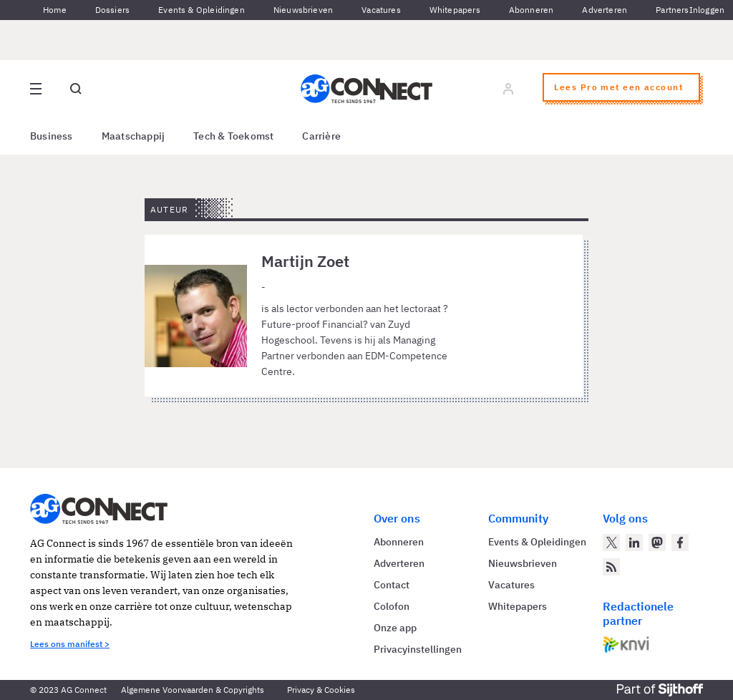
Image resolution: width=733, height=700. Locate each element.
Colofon (392, 606)
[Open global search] (76, 89)
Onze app (395, 628)
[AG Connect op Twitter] (611, 543)
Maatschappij (134, 136)
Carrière (321, 136)
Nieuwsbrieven (303, 10)
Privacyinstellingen (418, 649)
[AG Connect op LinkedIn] (634, 543)
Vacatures (381, 10)
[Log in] (508, 89)
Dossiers (112, 10)
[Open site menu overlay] (36, 89)
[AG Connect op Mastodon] (657, 543)
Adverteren (605, 10)
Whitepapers (455, 10)
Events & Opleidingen (202, 10)
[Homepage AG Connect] (366, 89)
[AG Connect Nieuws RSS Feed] (611, 567)
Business (52, 136)
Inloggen (707, 10)
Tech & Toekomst (233, 136)
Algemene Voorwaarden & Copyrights (193, 690)
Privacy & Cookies (321, 690)
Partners (672, 10)
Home (55, 10)
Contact (392, 585)
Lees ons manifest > (70, 644)
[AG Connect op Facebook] (680, 543)
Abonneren (531, 10)
